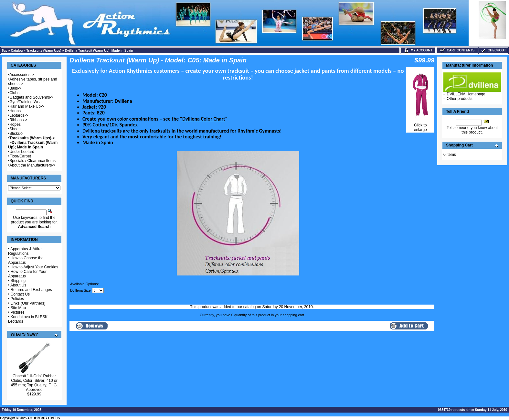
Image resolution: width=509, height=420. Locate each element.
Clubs (14, 93)
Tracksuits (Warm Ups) (44, 51)
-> (32, 138)
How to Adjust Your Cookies (34, 267)
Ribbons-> (18, 120)
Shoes (15, 129)
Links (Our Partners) (28, 303)
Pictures (18, 312)
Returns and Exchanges (31, 290)
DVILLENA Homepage (466, 94)
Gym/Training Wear (26, 102)
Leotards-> (19, 115)
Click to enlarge (420, 126)
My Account (418, 50)
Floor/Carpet (20, 156)
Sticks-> (16, 134)
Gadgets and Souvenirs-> (31, 97)
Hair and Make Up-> (27, 106)
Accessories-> (22, 75)
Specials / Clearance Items (32, 161)
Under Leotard (22, 152)
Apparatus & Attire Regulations (25, 251)
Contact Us (20, 294)
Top (5, 51)
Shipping (18, 281)
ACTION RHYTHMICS (44, 418)
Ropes (15, 124)
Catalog (17, 51)
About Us (18, 285)
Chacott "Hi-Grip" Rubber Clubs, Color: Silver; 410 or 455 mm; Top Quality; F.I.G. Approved (34, 383)
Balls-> (15, 88)
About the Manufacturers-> (32, 165)
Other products (459, 99)
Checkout (493, 50)
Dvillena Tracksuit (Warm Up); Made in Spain (99, 51)
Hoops (15, 111)
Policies (17, 299)
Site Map (18, 308)
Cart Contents (457, 50)
